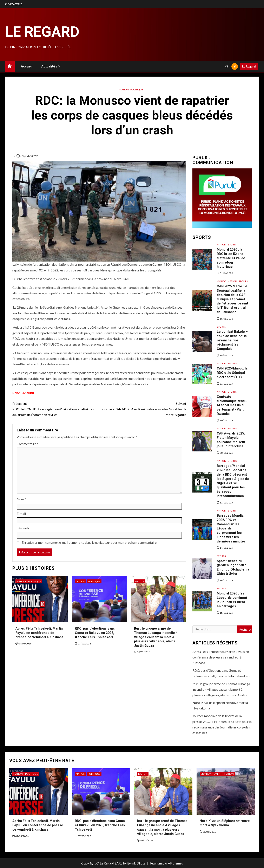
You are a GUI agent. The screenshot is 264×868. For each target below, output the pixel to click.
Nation (124, 89)
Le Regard (42, 32)
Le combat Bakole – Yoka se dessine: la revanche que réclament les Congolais (232, 340)
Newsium (155, 863)
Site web (23, 528)
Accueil (27, 66)
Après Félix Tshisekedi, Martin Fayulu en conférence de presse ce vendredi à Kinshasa (39, 633)
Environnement (211, 774)
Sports (232, 245)
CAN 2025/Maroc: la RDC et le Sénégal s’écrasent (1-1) (232, 373)
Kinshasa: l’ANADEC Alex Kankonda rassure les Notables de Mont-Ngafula (143, 409)
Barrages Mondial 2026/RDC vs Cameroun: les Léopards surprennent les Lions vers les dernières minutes (231, 528)
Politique (137, 89)
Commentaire (27, 444)
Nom (21, 499)
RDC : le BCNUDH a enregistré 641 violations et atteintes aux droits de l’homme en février (56, 409)
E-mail (22, 513)
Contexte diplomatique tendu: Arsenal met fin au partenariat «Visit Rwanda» (232, 405)
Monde (221, 281)
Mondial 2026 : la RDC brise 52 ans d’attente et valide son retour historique (231, 258)
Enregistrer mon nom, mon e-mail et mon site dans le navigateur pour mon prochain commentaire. (89, 542)
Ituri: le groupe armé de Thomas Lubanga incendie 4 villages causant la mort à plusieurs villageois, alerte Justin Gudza (156, 637)
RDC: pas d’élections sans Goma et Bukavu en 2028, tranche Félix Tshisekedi (95, 633)
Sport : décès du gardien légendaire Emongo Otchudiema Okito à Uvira (233, 567)
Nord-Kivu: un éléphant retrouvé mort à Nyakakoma (225, 823)
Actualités (49, 66)
